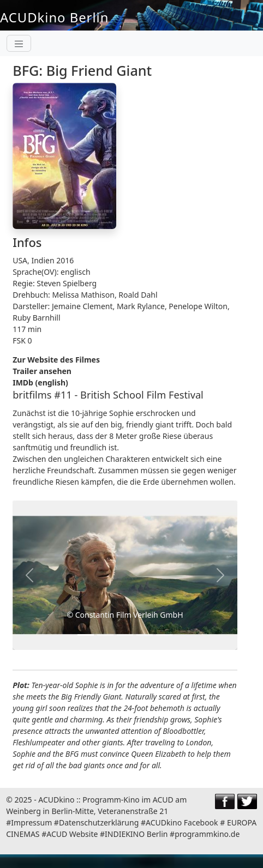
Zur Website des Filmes (56, 360)
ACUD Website (72, 834)
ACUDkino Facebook (182, 822)
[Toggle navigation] (19, 43)
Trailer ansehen (42, 371)
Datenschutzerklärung (99, 822)
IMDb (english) (40, 382)
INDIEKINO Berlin (136, 834)
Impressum (31, 822)
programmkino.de (207, 834)
